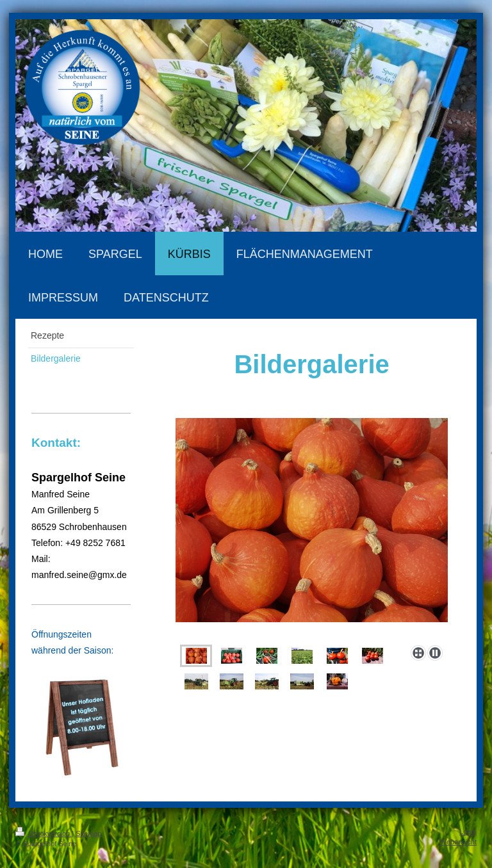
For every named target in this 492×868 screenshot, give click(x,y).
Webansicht (458, 842)
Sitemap (88, 833)
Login (468, 832)
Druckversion (44, 833)
